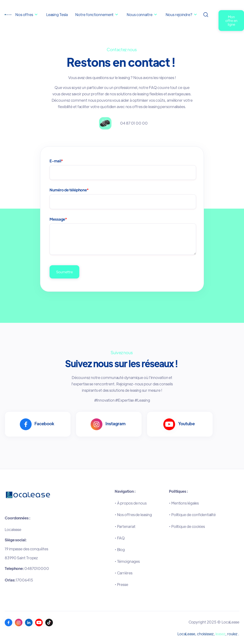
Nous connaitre (140, 15)
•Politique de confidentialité (192, 515)
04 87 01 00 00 (134, 123)
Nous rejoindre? (179, 15)
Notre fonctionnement (95, 15)
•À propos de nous (131, 503)
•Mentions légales (184, 503)
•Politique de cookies (187, 526)
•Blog (120, 549)
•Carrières (124, 573)
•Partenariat (125, 526)
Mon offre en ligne (231, 20)
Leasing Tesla (57, 15)
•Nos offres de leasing (133, 515)
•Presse (121, 584)
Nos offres (24, 15)
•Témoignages (127, 561)
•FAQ (120, 538)
